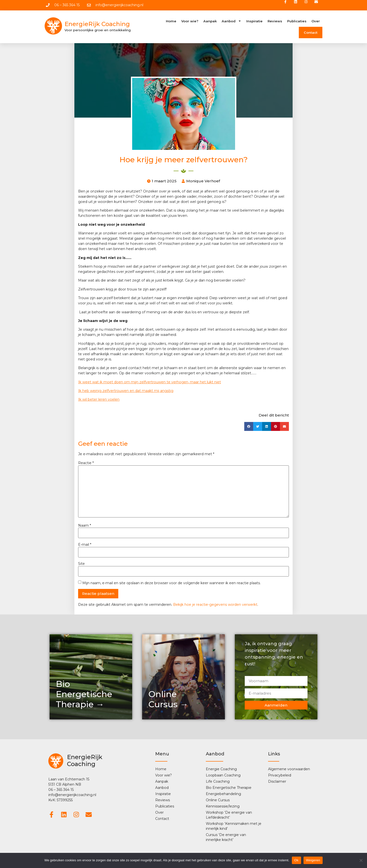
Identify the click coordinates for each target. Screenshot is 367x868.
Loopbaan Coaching (223, 776)
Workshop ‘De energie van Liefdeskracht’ (229, 816)
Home (171, 22)
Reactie (86, 464)
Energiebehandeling (223, 795)
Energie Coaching (221, 770)
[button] (249, 427)
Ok (296, 860)
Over (316, 22)
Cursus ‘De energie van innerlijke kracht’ (226, 838)
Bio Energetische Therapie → (84, 695)
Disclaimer (277, 782)
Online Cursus (218, 801)
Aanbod (231, 22)
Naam (85, 526)
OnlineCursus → (168, 700)
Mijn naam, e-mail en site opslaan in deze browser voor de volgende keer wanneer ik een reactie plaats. (171, 584)
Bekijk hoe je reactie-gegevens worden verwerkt (215, 605)
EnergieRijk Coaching (97, 25)
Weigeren (313, 860)
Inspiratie (254, 22)
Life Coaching (218, 782)
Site (81, 565)
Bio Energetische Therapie (229, 788)
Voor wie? (190, 22)
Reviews (275, 22)
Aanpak (210, 22)
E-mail (85, 545)
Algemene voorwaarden (289, 770)
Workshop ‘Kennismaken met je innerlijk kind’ (234, 827)
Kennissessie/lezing (223, 807)
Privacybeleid (280, 776)
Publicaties (297, 22)
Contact (311, 33)
